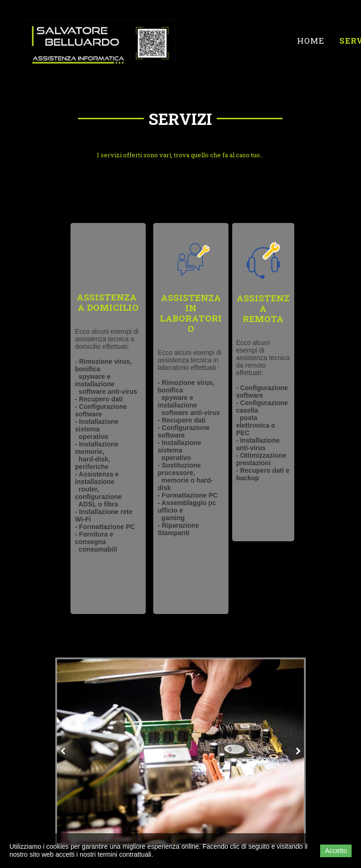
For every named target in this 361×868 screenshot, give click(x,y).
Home (311, 41)
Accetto (336, 851)
